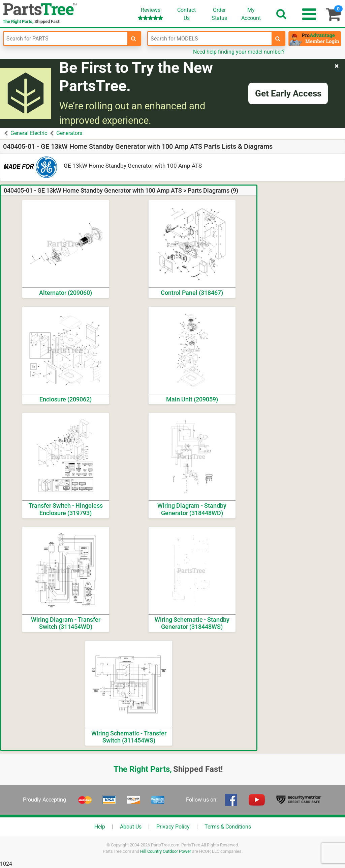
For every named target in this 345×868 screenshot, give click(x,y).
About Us (131, 827)
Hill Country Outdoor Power (166, 851)
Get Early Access (288, 93)
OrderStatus (219, 14)
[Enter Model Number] (210, 38)
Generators (69, 133)
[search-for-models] (278, 38)
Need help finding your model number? (239, 52)
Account (251, 14)
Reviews (150, 14)
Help (100, 827)
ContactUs (186, 14)
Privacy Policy (173, 827)
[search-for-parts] (134, 38)
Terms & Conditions (228, 827)
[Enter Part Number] (66, 38)
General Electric (29, 133)
